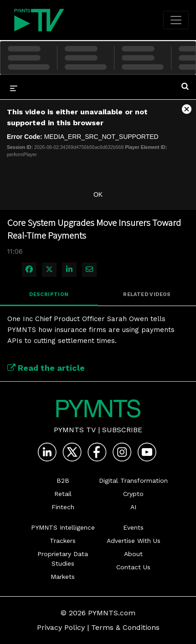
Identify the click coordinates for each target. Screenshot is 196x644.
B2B (63, 480)
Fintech (63, 507)
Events (133, 527)
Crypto (133, 494)
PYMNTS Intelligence (63, 527)
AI (133, 507)
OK (98, 194)
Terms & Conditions (125, 627)
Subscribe (122, 430)
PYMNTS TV (75, 430)
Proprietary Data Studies (63, 559)
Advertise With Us (134, 541)
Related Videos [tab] (147, 294)
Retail (63, 494)
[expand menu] (14, 88)
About (133, 554)
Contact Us (133, 567)
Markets (63, 577)
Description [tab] (49, 294)
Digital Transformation (133, 480)
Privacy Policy (61, 627)
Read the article (46, 368)
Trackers (63, 541)
